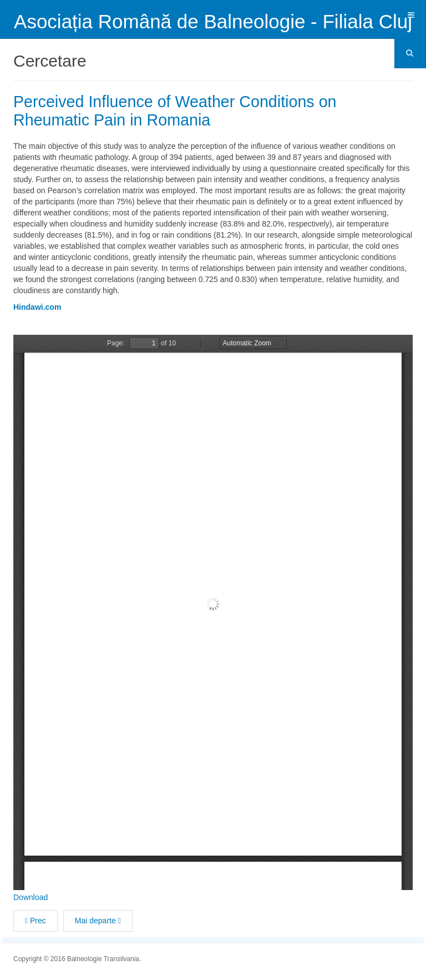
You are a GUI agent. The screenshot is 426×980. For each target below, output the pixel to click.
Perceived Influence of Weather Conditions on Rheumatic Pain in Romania (182, 110)
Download (31, 897)
